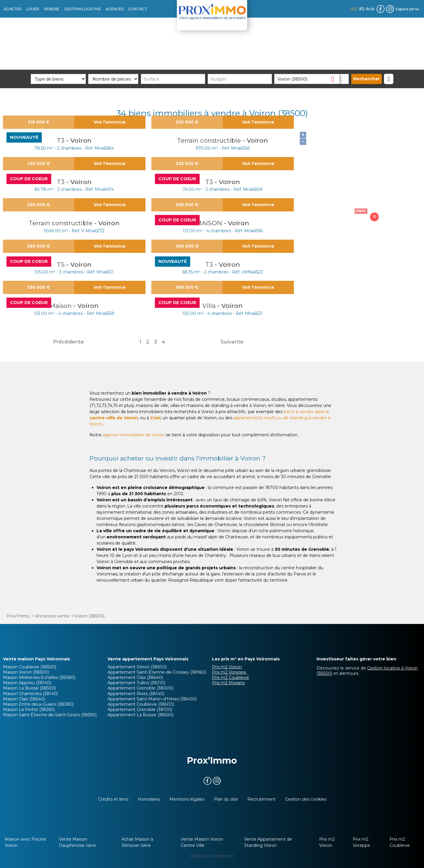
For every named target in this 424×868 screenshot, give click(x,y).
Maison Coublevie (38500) (30, 667)
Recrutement (261, 799)
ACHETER (13, 9)
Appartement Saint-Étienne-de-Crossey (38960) (157, 672)
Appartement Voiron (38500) (137, 667)
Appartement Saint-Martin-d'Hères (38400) (152, 699)
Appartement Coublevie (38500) (141, 704)
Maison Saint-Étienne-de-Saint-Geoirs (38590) (50, 715)
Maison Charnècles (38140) (30, 694)
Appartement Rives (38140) (136, 694)
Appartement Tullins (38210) (136, 683)
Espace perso (408, 9)
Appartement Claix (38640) (135, 677)
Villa (210, 306)
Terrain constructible (210, 140)
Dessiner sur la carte (345, 79)
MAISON (210, 223)
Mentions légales (187, 799)
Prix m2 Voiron (227, 667)
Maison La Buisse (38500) (29, 688)
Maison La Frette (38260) (29, 710)
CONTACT (138, 9)
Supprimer (335, 79)
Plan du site (226, 799)
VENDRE (52, 9)
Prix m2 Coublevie (231, 677)
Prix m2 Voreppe (230, 672)
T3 (62, 140)
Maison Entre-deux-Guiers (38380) (38, 704)
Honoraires (149, 799)
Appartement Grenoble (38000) (140, 688)
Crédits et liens (113, 799)
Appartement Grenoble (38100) (140, 710)
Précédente (69, 342)
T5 (62, 264)
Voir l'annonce (110, 122)
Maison (61, 306)
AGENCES (115, 9)
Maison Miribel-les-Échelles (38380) (39, 677)
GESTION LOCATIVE (83, 9)
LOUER (33, 9)
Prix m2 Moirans (228, 683)
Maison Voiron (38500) (26, 672)
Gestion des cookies (306, 799)
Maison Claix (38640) (24, 699)
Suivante (232, 342)
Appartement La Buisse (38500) (140, 715)
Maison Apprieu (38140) (27, 683)
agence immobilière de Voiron (134, 435)
